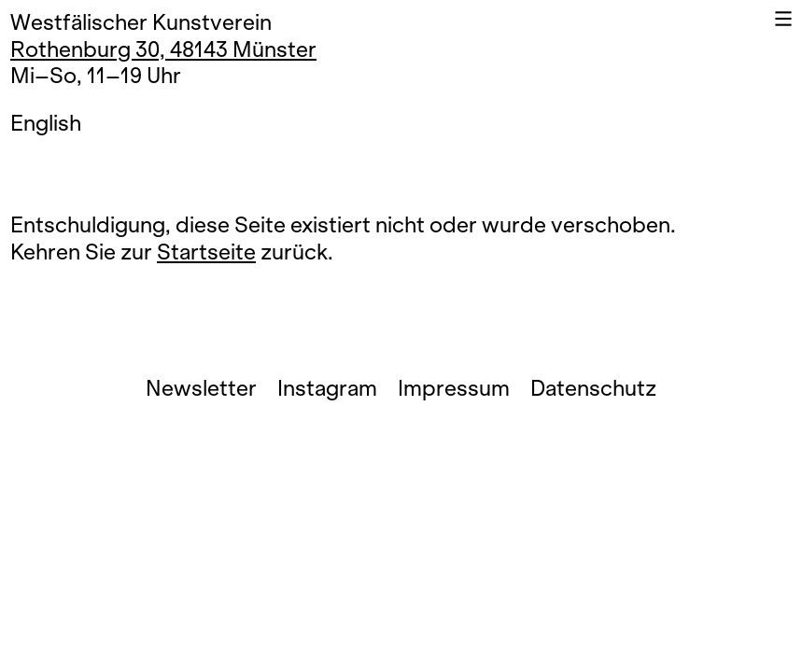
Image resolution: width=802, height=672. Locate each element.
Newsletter (201, 389)
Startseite (206, 252)
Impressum (454, 389)
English (46, 124)
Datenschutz (593, 389)
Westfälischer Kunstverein (141, 23)
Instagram (327, 389)
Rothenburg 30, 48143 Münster (163, 50)
